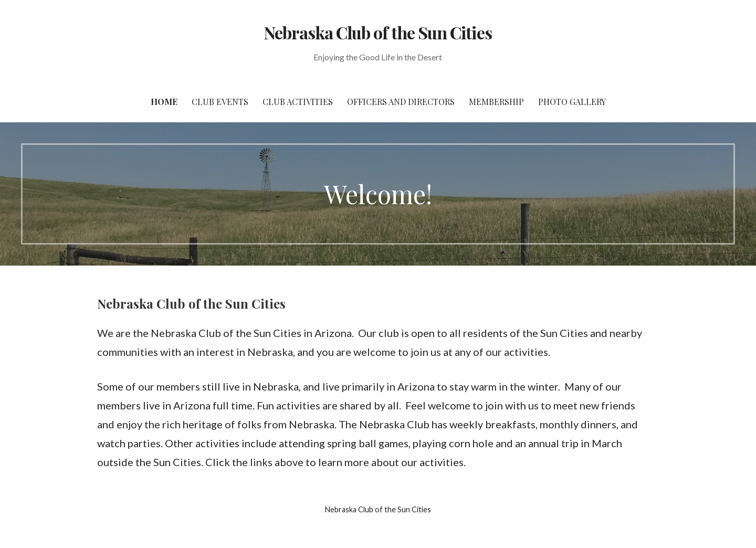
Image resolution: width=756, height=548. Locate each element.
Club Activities (298, 102)
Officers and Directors (401, 102)
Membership (496, 102)
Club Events (220, 102)
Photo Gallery (572, 102)
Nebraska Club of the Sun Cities (378, 32)
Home (164, 102)
